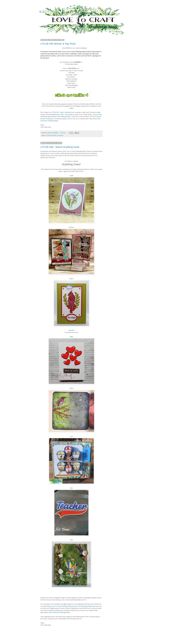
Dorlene (71, 227)
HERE (68, 48)
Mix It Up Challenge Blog (62, 117)
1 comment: (63, 133)
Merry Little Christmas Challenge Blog (57, 612)
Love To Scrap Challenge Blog (61, 606)
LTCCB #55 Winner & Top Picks (58, 44)
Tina (71, 540)
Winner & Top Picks (58, 135)
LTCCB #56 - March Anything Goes (63, 112)
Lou (71, 436)
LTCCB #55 (49, 135)
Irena (71, 388)
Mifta (71, 337)
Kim (71, 488)
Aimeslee (71, 330)
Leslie (71, 176)
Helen (71, 279)
